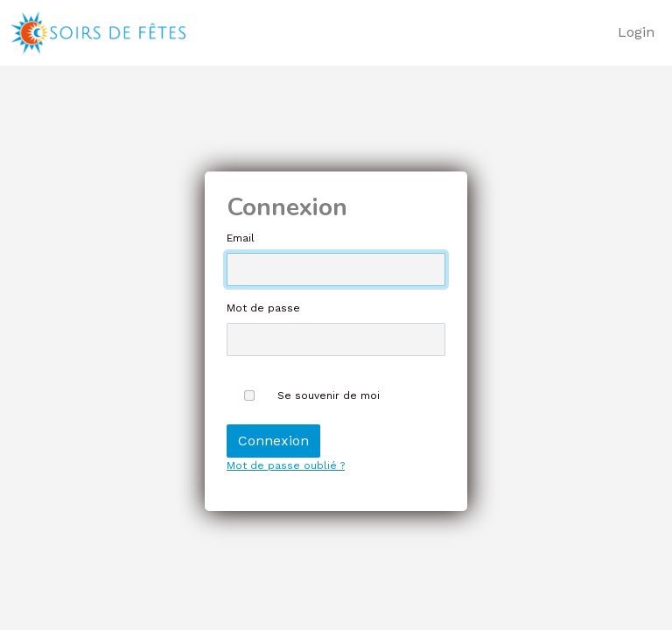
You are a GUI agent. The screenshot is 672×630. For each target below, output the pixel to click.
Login (636, 32)
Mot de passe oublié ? (286, 465)
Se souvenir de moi (329, 395)
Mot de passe (263, 308)
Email (241, 238)
